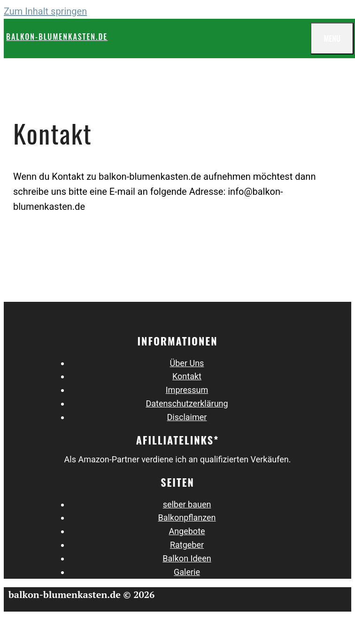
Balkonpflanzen (187, 517)
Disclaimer (187, 417)
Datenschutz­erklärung (187, 403)
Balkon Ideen (187, 558)
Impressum (187, 390)
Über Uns (187, 363)
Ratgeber (187, 545)
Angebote (187, 531)
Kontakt (187, 376)
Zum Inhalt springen (45, 11)
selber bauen (187, 504)
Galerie (187, 572)
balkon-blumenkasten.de (57, 37)
